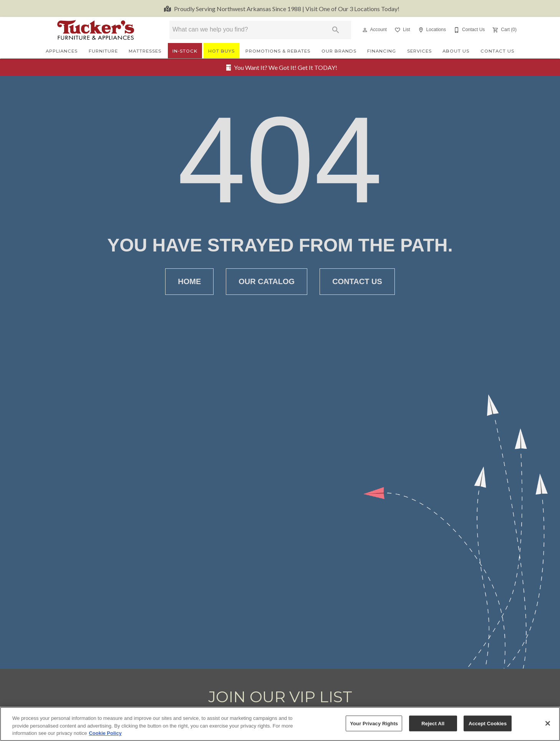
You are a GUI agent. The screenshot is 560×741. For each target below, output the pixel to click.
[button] (365, 30)
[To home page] (96, 30)
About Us (456, 51)
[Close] (548, 723)
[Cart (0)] (504, 30)
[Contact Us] (468, 30)
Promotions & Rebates (278, 51)
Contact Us (497, 51)
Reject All (433, 723)
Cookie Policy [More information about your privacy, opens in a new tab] (105, 734)
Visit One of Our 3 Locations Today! (287, 9)
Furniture (103, 51)
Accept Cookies (488, 723)
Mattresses (145, 51)
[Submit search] (336, 30)
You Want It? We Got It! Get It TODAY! (286, 67)
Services (419, 51)
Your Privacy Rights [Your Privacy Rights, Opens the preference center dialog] (374, 723)
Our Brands (339, 51)
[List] (402, 30)
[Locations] (431, 30)
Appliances (62, 51)
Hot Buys (221, 51)
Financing (382, 51)
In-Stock (185, 51)
